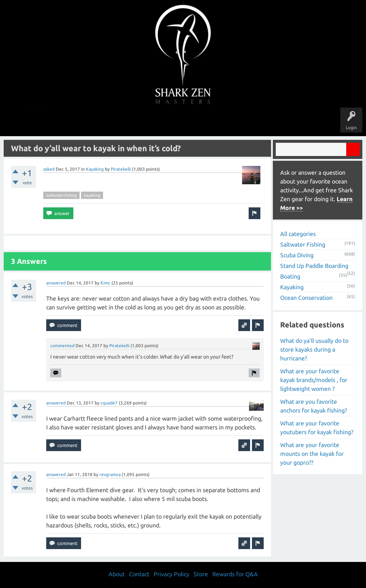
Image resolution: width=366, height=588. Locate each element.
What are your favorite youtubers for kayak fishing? (317, 428)
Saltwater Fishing (303, 244)
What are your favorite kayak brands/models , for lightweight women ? (314, 380)
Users (183, 122)
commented (62, 346)
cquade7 (109, 403)
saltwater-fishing (61, 195)
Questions (101, 122)
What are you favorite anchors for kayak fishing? (314, 406)
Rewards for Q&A (235, 574)
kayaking (92, 195)
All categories (298, 234)
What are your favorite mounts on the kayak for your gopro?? (312, 454)
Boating (290, 276)
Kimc (105, 283)
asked (49, 169)
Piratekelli (121, 169)
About (245, 122)
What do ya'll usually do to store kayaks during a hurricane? (314, 349)
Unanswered (132, 122)
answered (56, 283)
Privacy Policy (171, 574)
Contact (139, 574)
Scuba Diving (297, 255)
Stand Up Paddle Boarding (314, 266)
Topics (160, 122)
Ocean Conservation (306, 298)
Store (267, 122)
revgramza (110, 474)
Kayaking (95, 169)
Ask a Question (214, 122)
